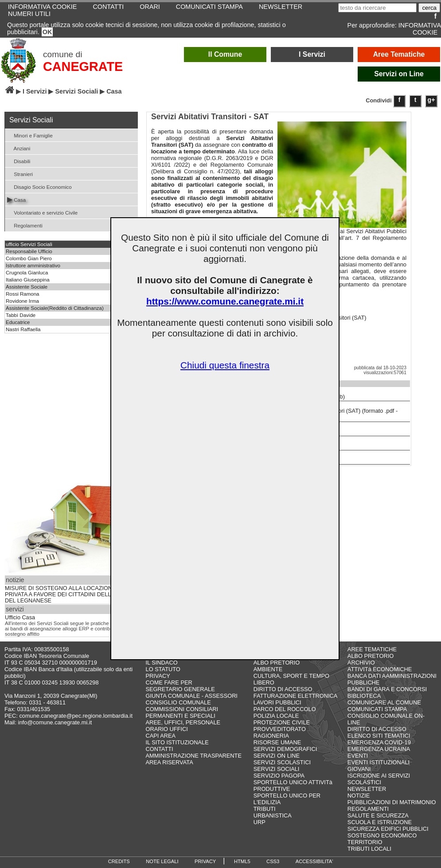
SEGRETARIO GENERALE (180, 689)
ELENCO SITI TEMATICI (379, 736)
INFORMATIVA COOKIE (420, 29)
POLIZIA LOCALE (276, 716)
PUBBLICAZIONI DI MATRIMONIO (392, 802)
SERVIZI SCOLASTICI (282, 762)
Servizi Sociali (76, 91)
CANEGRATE (83, 66)
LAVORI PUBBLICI (277, 702)
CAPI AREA (161, 736)
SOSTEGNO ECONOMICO (382, 835)
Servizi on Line (399, 74)
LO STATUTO (163, 669)
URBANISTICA (273, 815)
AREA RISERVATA (170, 762)
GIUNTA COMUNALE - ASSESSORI (192, 696)
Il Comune (225, 54)
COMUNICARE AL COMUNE (384, 702)
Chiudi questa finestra (225, 365)
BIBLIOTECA (364, 696)
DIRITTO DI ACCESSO (283, 689)
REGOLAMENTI (368, 809)
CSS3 (273, 861)
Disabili (19, 161)
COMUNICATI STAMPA (377, 709)
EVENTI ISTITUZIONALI (379, 762)
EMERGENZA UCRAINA (379, 749)
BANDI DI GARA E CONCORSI (387, 689)
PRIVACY (158, 676)
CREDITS (119, 861)
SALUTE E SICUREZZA (378, 815)
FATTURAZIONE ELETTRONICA (296, 696)
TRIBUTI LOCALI (369, 849)
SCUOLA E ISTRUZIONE (380, 822)
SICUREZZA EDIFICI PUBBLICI (388, 829)
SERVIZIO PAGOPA (279, 776)
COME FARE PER (169, 682)
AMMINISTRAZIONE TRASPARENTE (194, 756)
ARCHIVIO (361, 663)
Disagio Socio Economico (39, 186)
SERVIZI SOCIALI (277, 769)
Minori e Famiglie (30, 135)
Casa (16, 199)
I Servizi (312, 54)
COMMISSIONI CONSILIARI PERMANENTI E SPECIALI (182, 712)
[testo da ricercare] (377, 8)
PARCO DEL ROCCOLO (285, 709)
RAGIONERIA (271, 736)
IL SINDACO (162, 663)
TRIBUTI (265, 809)
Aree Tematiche (399, 54)
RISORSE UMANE (277, 742)
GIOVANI (359, 769)
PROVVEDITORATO (280, 729)
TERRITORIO (365, 842)
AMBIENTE (268, 669)
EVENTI (358, 756)
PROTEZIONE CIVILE (282, 722)
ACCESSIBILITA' (314, 861)
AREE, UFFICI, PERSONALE (183, 722)
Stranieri (20, 174)
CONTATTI (160, 749)
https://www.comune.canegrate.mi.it (225, 301)
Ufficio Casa (20, 618)
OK (47, 32)
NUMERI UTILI (29, 14)
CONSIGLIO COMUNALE (178, 702)
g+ (431, 100)
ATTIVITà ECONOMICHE (380, 669)
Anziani (19, 148)
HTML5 (242, 861)
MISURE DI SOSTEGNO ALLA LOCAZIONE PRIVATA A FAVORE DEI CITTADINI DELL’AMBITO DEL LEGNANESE (69, 594)
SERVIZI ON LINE (277, 756)
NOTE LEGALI (162, 861)
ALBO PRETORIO (277, 663)
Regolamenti (25, 225)
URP (260, 822)
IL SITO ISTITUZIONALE (177, 742)
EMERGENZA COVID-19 (379, 742)
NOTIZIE (359, 796)
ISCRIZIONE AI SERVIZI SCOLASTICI (379, 779)
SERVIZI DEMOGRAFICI (285, 749)
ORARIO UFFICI (167, 729)
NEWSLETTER (367, 789)
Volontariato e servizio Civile (42, 212)
